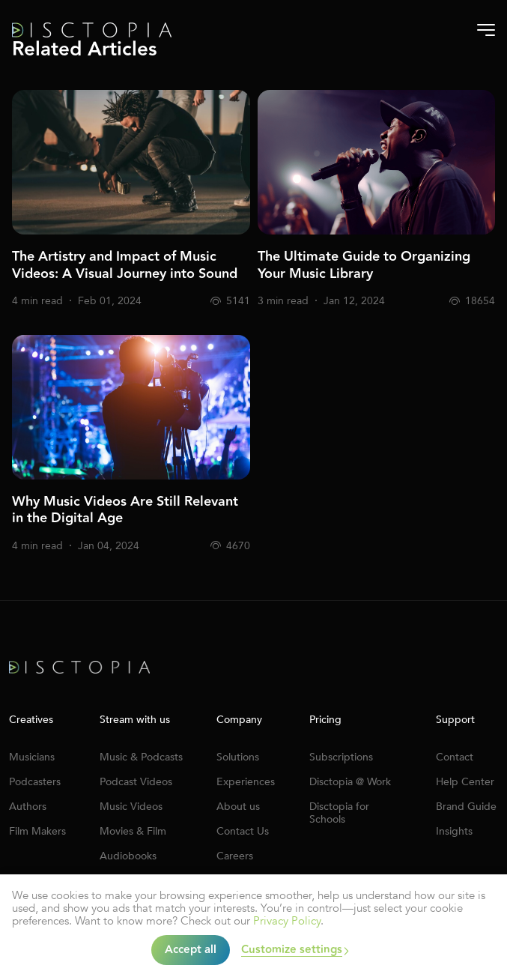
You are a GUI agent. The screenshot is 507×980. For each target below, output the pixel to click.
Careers (235, 856)
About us (238, 807)
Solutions (238, 757)
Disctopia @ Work (350, 782)
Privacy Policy (287, 921)
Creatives (31, 720)
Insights (454, 831)
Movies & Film (133, 831)
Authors (28, 807)
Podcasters (35, 782)
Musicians (32, 757)
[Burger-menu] (486, 30)
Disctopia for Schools (339, 813)
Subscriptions (341, 757)
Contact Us (243, 831)
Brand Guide (466, 807)
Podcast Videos (136, 782)
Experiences (246, 782)
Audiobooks (128, 856)
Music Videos (131, 807)
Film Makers (37, 831)
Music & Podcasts (141, 757)
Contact (455, 757)
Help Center (465, 782)
